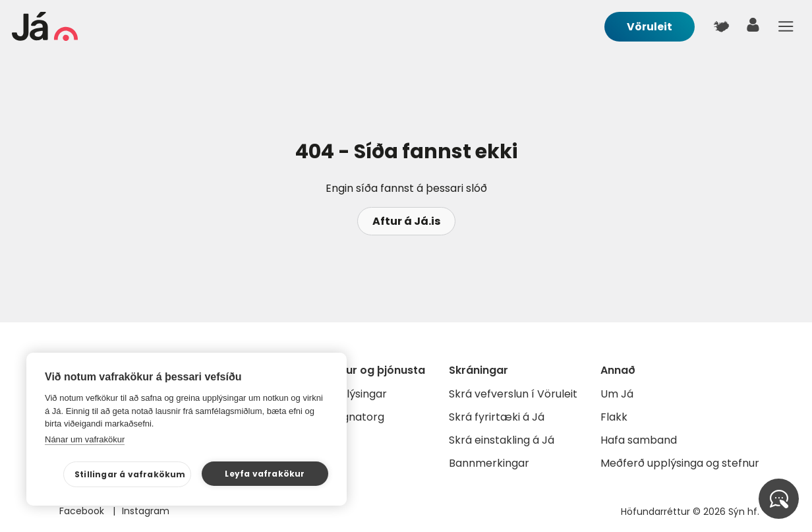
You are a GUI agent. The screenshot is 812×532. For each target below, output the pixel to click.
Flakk (614, 417)
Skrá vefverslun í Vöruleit (513, 394)
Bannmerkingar (489, 463)
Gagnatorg (356, 417)
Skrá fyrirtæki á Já (497, 417)
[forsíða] (45, 37)
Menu (786, 26)
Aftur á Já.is (406, 221)
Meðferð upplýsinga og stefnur (680, 463)
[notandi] (753, 28)
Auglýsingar (357, 394)
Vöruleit (650, 27)
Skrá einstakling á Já (502, 440)
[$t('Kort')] (721, 26)
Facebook (83, 511)
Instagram (146, 511)
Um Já (617, 394)
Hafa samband (639, 440)
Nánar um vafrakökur (85, 439)
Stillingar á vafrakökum (130, 474)
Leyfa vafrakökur (265, 474)
